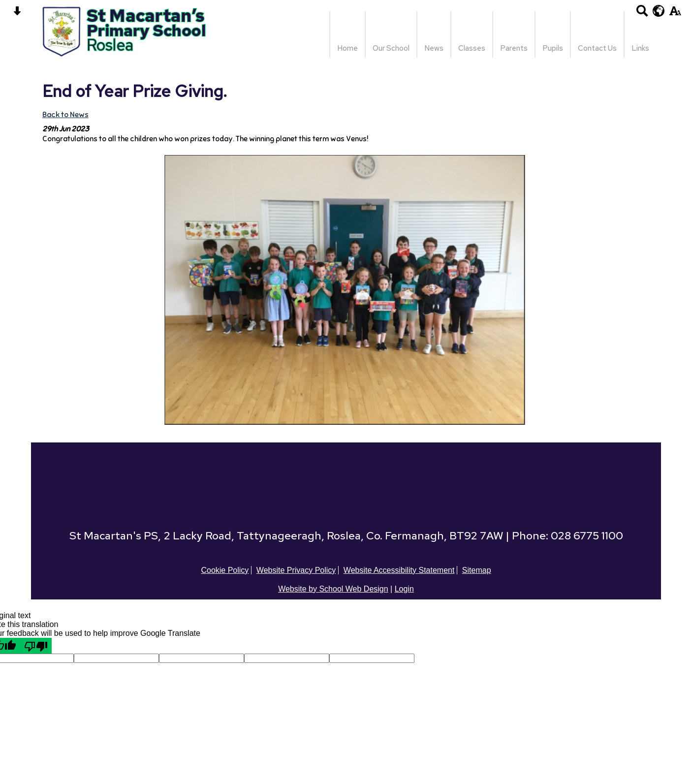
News (434, 48)
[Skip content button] (17, 14)
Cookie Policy (225, 570)
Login (404, 589)
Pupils (553, 48)
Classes (472, 48)
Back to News (65, 114)
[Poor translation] (36, 646)
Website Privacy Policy (296, 570)
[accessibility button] (675, 14)
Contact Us (597, 48)
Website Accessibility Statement (399, 570)
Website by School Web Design (333, 589)
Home (347, 48)
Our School (391, 48)
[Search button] (642, 14)
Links (640, 48)
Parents (514, 48)
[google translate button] (659, 11)
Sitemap (477, 570)
